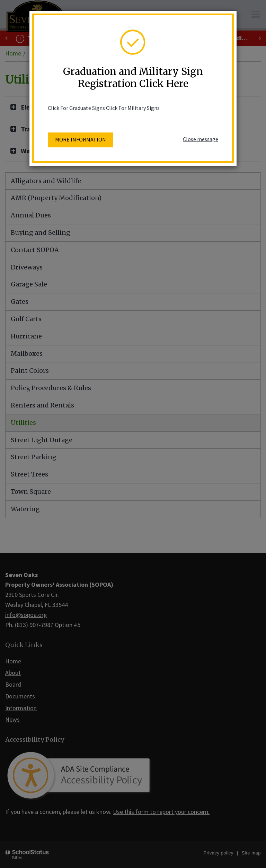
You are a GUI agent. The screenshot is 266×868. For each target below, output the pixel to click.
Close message (201, 139)
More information (81, 139)
